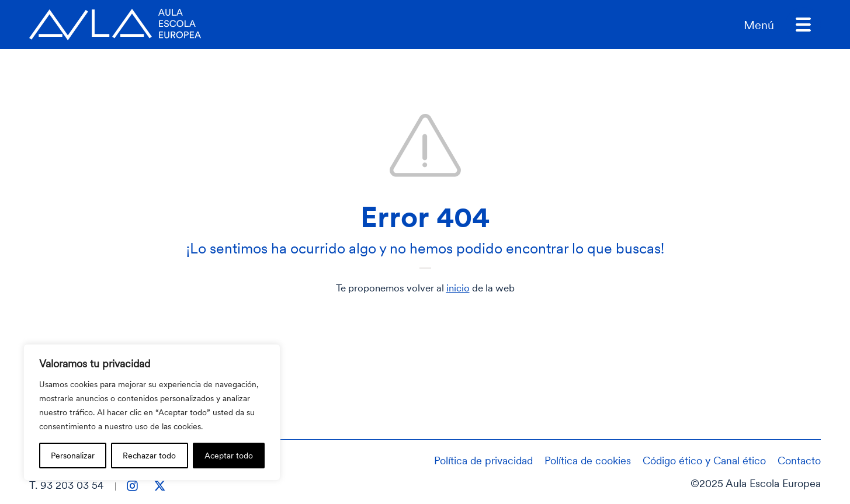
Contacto (799, 460)
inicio (458, 288)
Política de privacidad (483, 460)
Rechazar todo (149, 455)
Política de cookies (588, 460)
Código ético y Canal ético (704, 460)
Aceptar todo (229, 455)
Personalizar (73, 455)
